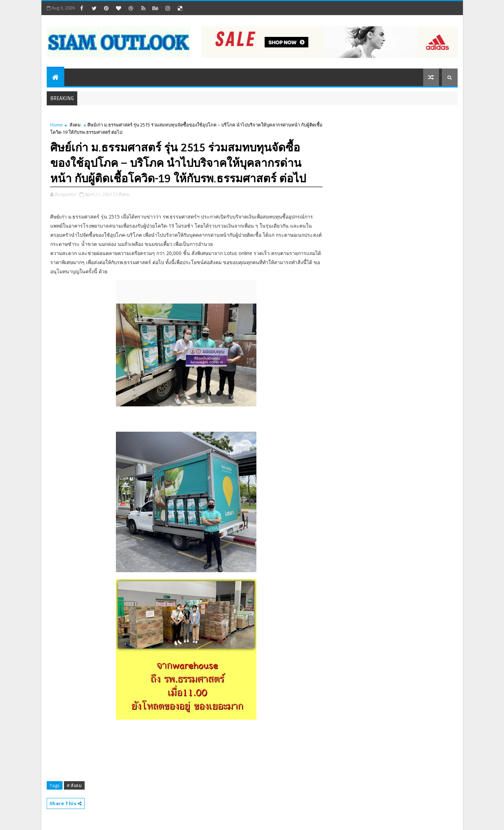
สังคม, (125, 194)
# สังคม (74, 785)
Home (57, 125)
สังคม (75, 125)
